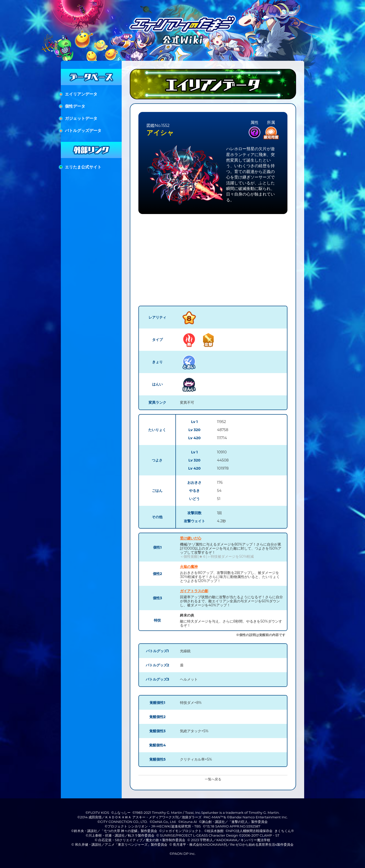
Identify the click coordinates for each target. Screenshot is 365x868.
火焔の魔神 (189, 567)
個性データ (75, 106)
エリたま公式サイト (83, 167)
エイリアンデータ (81, 94)
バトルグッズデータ (83, 131)
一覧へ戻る (213, 779)
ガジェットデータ (81, 118)
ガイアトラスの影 (194, 591)
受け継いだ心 (191, 538)
